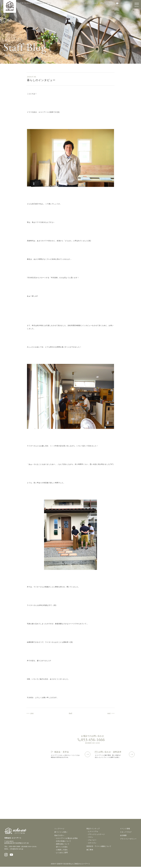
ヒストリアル (93, 832)
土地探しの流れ (62, 851)
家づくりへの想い (61, 833)
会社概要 (123, 836)
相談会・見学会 (71, 3)
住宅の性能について (64, 842)
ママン (91, 838)
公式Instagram (107, 3)
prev (32, 713)
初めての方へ (59, 836)
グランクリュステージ (96, 835)
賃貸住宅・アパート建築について (99, 847)
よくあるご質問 (62, 854)
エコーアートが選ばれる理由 (67, 839)
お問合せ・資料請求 (89, 3)
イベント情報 (125, 830)
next (109, 713)
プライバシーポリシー (128, 840)
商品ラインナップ (93, 830)
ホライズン (92, 844)
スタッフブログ (126, 833)
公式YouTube (123, 3)
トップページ (59, 830)
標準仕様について (63, 845)
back (70, 713)
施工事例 (90, 851)
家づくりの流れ (62, 848)
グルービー (92, 841)
